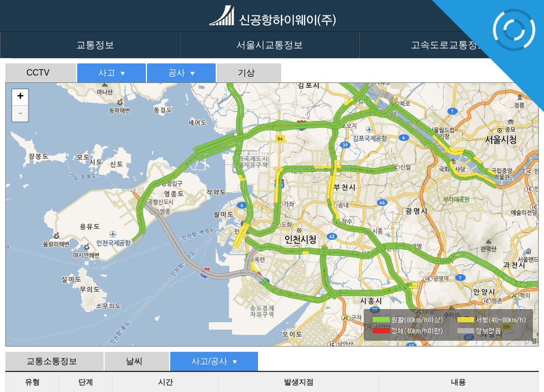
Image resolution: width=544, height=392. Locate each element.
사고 (107, 73)
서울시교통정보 (270, 45)
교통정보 (95, 45)
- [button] (20, 114)
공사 (177, 73)
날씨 (134, 361)
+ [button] (20, 97)
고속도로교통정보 (449, 45)
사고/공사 (209, 361)
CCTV (38, 73)
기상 (246, 73)
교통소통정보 (52, 361)
